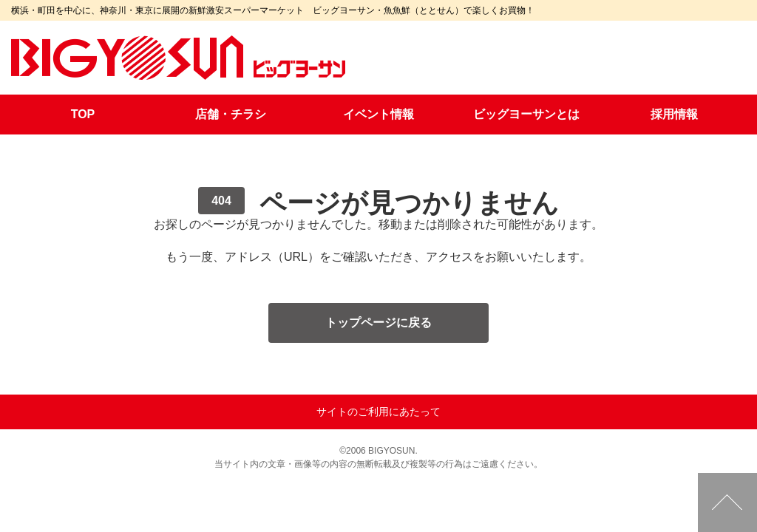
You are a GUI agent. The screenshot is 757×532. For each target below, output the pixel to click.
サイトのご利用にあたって (378, 412)
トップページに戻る (378, 323)
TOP (83, 114)
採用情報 (674, 114)
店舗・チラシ (231, 114)
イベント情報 (378, 114)
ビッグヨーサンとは (526, 114)
